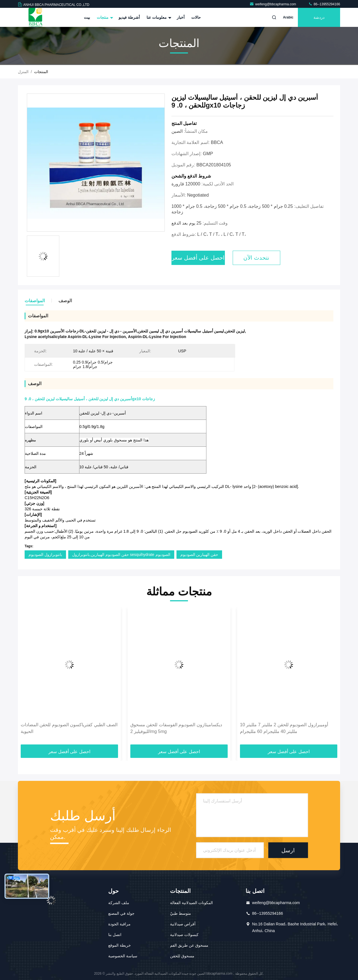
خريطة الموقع (120, 945)
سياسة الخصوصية (123, 956)
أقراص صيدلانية (183, 924)
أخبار (181, 17)
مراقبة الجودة (119, 924)
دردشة (319, 17)
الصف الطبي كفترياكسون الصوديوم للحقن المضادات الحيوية (69, 728)
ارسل (288, 850)
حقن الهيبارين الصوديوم (199, 555)
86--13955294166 (324, 4)
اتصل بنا (115, 935)
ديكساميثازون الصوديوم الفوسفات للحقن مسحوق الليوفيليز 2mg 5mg (176, 728)
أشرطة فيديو (129, 17)
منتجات (104, 17)
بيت (87, 17)
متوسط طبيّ (181, 913)
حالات (196, 17)
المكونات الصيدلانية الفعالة (191, 903)
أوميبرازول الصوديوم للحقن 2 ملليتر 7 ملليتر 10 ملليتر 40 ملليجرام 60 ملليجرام (284, 728)
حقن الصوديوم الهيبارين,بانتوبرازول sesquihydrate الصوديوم (121, 555)
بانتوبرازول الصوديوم (45, 555)
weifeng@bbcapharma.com (273, 4)
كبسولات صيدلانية (184, 935)
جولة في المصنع (121, 913)
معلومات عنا (158, 17)
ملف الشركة (119, 903)
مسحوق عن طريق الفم (189, 945)
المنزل (23, 72)
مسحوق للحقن (182, 956)
